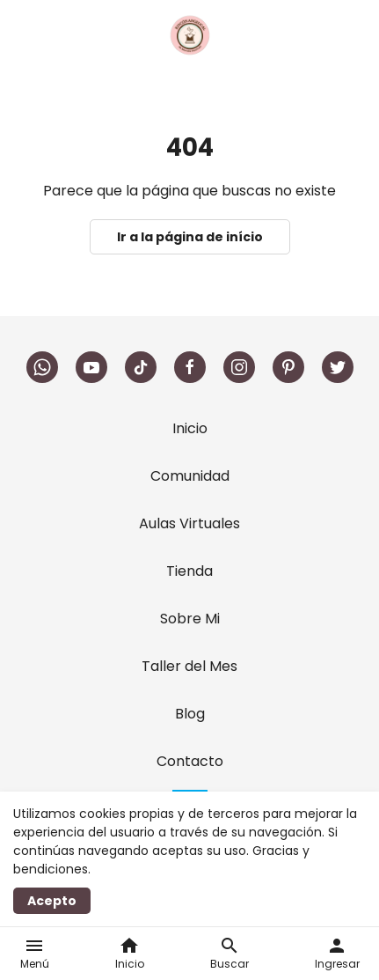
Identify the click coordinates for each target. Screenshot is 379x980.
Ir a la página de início (190, 237)
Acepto (52, 901)
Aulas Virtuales (189, 523)
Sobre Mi (190, 619)
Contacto (190, 761)
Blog (190, 714)
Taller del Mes (189, 666)
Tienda (189, 571)
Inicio (190, 428)
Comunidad (190, 476)
